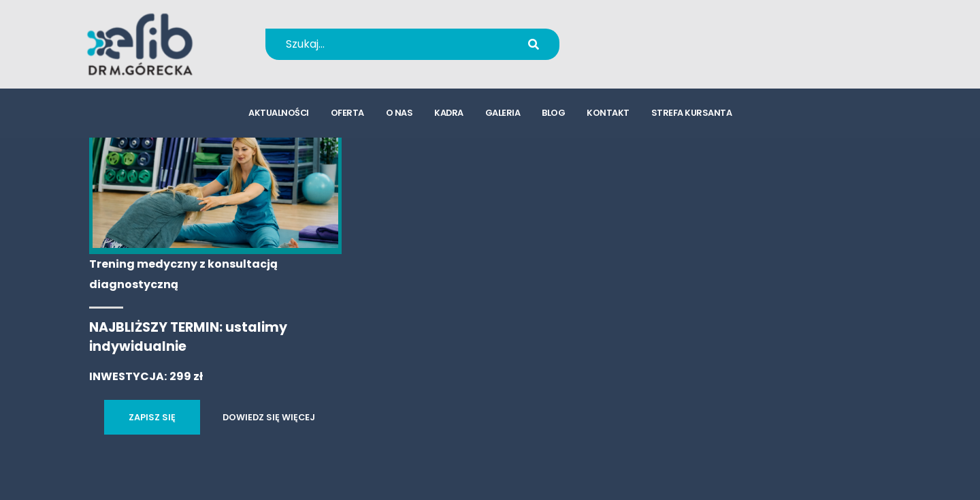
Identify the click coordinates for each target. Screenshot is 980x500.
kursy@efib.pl (653, 53)
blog (553, 113)
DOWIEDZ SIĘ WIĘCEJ (269, 417)
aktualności (279, 113)
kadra (449, 113)
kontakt (608, 113)
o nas (399, 113)
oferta (347, 113)
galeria (503, 113)
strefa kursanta (692, 113)
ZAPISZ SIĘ (152, 417)
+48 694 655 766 (663, 35)
